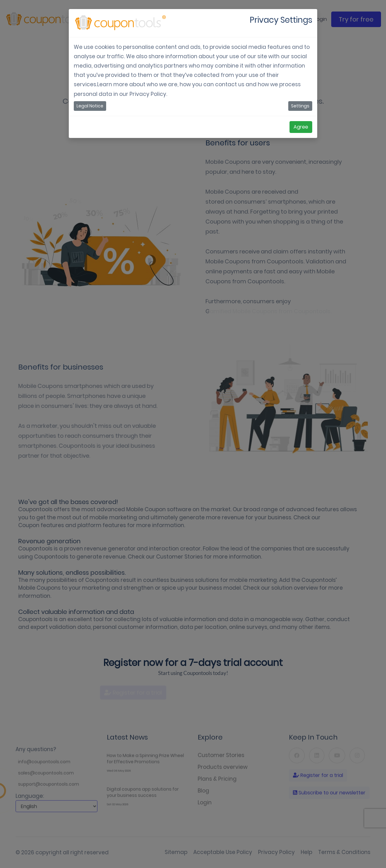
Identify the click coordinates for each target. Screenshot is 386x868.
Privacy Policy (148, 94)
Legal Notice (90, 106)
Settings (300, 106)
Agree (301, 127)
